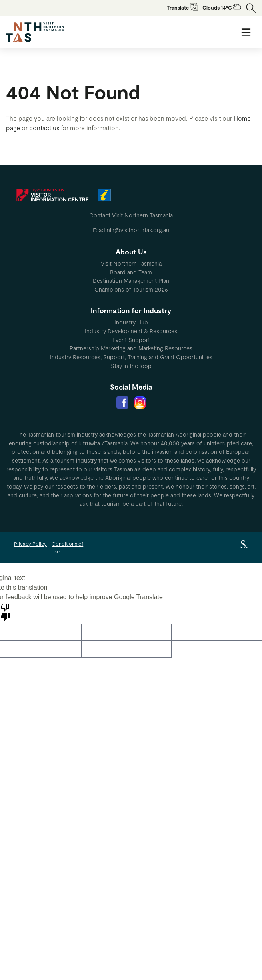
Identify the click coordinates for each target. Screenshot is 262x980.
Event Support (131, 340)
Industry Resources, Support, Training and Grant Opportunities (131, 357)
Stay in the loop (131, 366)
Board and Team (131, 272)
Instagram (140, 402)
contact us (44, 128)
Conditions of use (67, 548)
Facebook (122, 402)
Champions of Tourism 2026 (131, 289)
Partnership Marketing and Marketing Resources (131, 348)
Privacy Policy (30, 544)
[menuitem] (131, 264)
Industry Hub (131, 322)
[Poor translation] (5, 612)
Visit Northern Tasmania (131, 263)
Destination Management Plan (131, 281)
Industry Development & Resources (131, 331)
